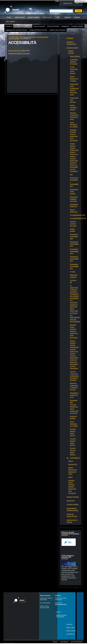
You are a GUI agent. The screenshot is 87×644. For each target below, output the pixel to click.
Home (9, 17)
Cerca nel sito (49, 8)
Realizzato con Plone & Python (9, 643)
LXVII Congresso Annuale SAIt (68, 556)
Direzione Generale (39, 26)
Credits (55, 642)
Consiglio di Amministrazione (23, 26)
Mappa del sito (68, 3)
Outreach (68, 17)
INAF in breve (20, 17)
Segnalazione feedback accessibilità (19, 53)
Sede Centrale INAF (30, 37)
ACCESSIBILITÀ (70, 634)
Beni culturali (10, 21)
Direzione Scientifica (53, 26)
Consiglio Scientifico (77, 26)
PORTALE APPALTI (71, 631)
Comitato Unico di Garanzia (57, 30)
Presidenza (9, 26)
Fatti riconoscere (80, 1)
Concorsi (69, 624)
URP (58, 17)
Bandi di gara (70, 628)
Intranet (77, 17)
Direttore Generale (14, 39)
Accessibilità (64, 642)
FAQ (77, 3)
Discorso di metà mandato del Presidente (70, 533)
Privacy (58, 612)
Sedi (21, 37)
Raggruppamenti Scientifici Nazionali (16, 30)
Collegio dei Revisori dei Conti (38, 30)
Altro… (77, 588)
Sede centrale (47, 17)
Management (65, 26)
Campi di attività (33, 17)
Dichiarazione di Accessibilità (17, 51)
